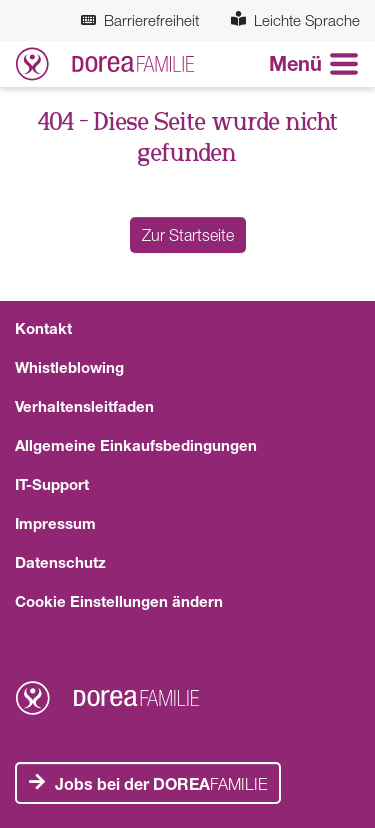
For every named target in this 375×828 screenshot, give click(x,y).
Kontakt (43, 328)
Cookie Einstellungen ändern (119, 601)
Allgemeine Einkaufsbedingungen (136, 445)
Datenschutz (60, 562)
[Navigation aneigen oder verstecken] (314, 64)
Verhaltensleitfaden (84, 406)
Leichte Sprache (295, 20)
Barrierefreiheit (140, 20)
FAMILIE (161, 784)
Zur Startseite (188, 235)
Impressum (55, 523)
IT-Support (52, 484)
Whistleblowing (69, 367)
